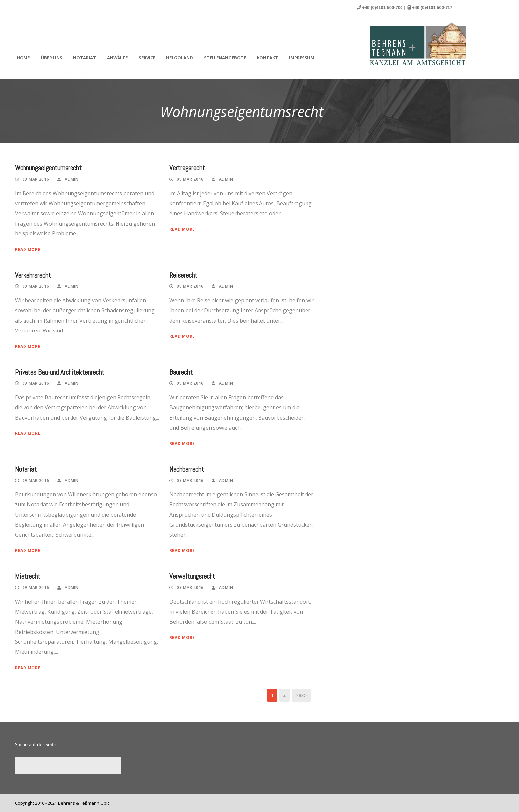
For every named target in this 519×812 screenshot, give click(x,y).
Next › (301, 695)
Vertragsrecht (187, 168)
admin (72, 179)
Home (23, 58)
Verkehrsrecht (33, 275)
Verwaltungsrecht (192, 576)
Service (147, 58)
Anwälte (117, 58)
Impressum (302, 58)
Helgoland (180, 58)
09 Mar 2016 (36, 179)
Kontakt (267, 58)
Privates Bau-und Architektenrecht (60, 372)
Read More (28, 250)
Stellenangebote (225, 58)
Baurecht (181, 372)
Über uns (51, 58)
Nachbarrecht (187, 469)
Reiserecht (183, 275)
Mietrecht (28, 576)
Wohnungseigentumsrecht (48, 168)
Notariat (85, 58)
